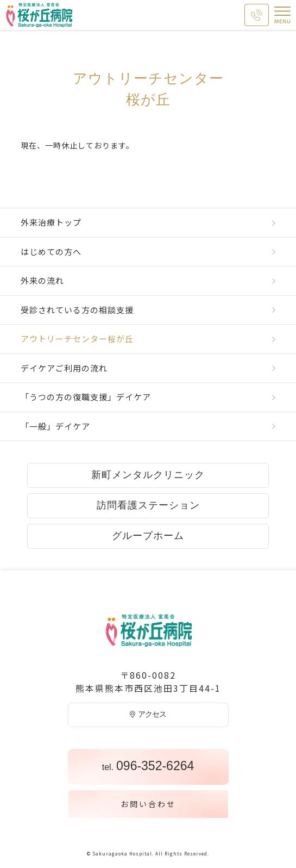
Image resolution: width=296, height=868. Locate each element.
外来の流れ (42, 280)
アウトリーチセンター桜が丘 (77, 339)
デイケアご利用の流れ (64, 368)
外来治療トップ (51, 222)
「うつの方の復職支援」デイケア (86, 397)
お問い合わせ (148, 804)
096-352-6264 (148, 766)
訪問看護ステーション (148, 505)
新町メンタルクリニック (148, 475)
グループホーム (148, 536)
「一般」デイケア (55, 426)
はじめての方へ (51, 252)
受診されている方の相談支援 (77, 310)
